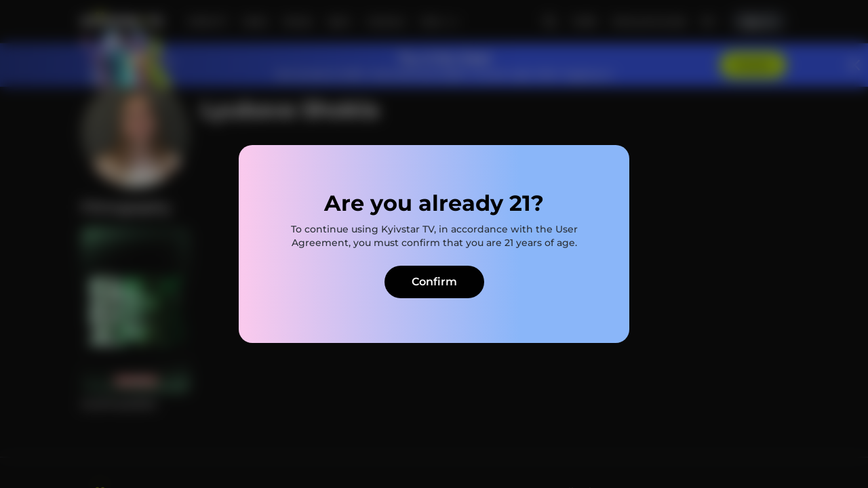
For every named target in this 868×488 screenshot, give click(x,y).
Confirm (434, 282)
